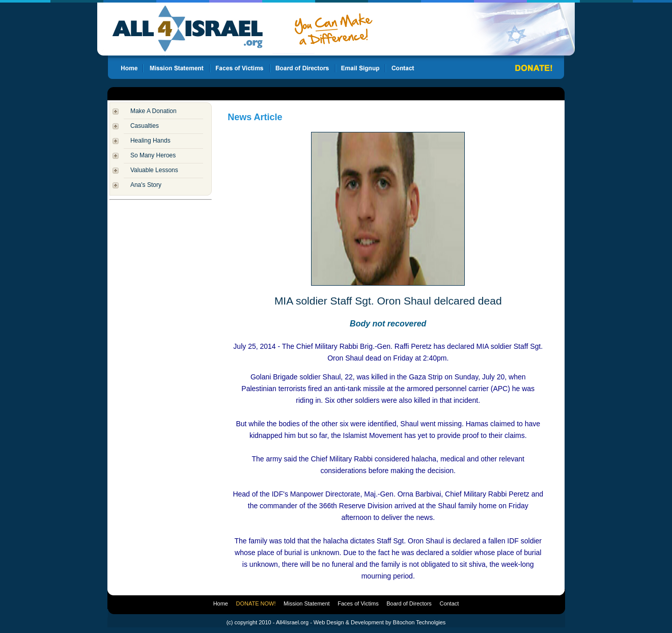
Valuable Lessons (154, 170)
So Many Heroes (153, 155)
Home (221, 603)
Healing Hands (150, 141)
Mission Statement (306, 603)
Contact (449, 603)
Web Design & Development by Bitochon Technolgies (380, 622)
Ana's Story (146, 185)
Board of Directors (409, 603)
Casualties (145, 126)
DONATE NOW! (256, 603)
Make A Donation (153, 111)
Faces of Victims (358, 603)
